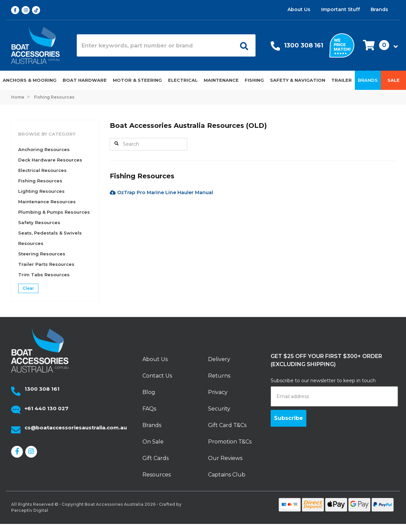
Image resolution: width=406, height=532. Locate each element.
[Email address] (334, 396)
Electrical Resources (42, 170)
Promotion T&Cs (230, 442)
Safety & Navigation (298, 80)
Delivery (219, 359)
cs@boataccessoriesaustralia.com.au (76, 428)
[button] (378, 46)
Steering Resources (42, 254)
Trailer (342, 80)
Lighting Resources (41, 191)
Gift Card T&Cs (227, 425)
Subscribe (289, 418)
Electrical (183, 80)
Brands (379, 9)
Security (219, 409)
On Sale (153, 442)
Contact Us (157, 376)
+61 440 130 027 (46, 408)
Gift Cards (156, 458)
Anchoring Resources (44, 149)
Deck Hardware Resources (50, 160)
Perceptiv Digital (30, 510)
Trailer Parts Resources (46, 264)
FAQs (149, 409)
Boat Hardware (85, 80)
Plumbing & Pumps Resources (54, 212)
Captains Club (227, 475)
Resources (157, 475)
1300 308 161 (304, 45)
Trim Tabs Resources (44, 275)
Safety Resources (39, 222)
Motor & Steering (137, 80)
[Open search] (242, 45)
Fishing (254, 80)
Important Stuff (341, 9)
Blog (149, 392)
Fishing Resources (40, 181)
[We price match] (342, 45)
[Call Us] (275, 48)
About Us (299, 9)
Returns (219, 376)
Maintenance (221, 80)
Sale (394, 80)
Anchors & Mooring (30, 80)
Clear (28, 288)
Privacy (218, 392)
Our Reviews (225, 458)
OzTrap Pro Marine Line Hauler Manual (161, 192)
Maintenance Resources (47, 202)
